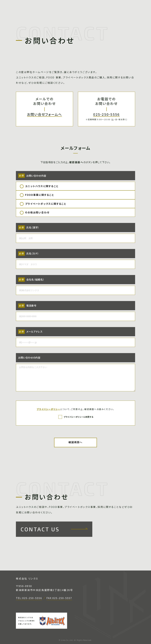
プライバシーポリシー (48, 409)
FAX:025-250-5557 (59, 598)
